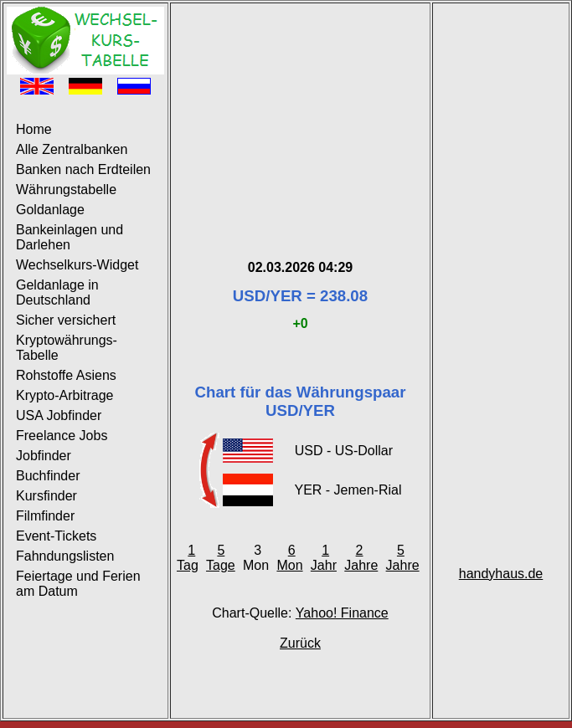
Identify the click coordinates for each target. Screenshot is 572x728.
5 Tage (221, 558)
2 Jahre (361, 558)
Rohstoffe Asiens (66, 375)
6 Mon (289, 558)
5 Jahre (403, 558)
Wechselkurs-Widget (77, 265)
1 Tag (188, 558)
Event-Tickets (56, 536)
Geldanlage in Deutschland (57, 292)
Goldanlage (50, 210)
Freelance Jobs (62, 436)
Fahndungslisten (65, 556)
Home (34, 129)
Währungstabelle (66, 190)
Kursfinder (46, 496)
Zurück (300, 643)
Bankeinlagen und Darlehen (70, 237)
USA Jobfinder (59, 415)
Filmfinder (45, 516)
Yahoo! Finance (342, 613)
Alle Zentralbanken (72, 149)
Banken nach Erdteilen (83, 169)
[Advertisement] (300, 111)
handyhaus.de (501, 574)
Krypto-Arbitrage (65, 395)
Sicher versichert (66, 320)
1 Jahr (324, 558)
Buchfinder (48, 476)
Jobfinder (44, 456)
